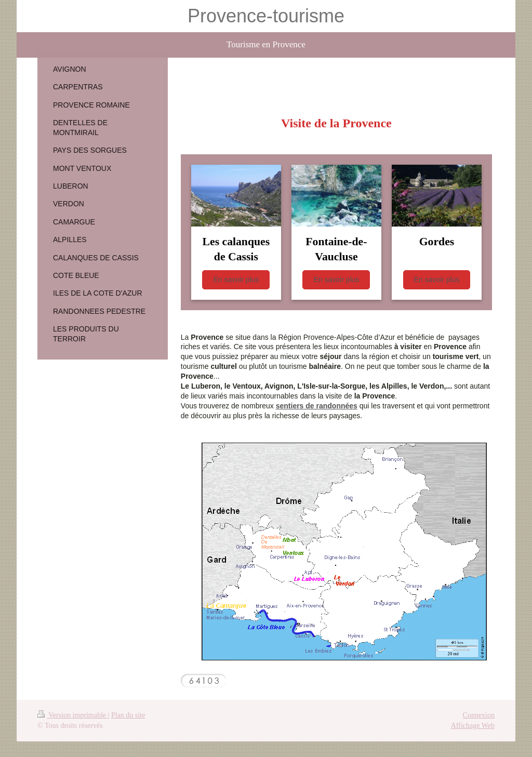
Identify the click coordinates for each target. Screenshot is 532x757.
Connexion (479, 715)
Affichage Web (473, 726)
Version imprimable (73, 715)
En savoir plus (236, 280)
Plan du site (128, 715)
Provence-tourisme (266, 16)
